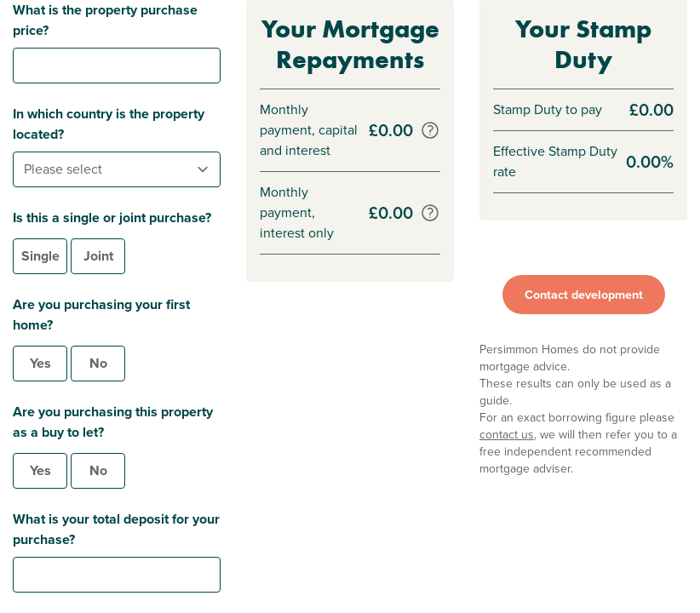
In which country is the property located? (109, 124)
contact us (507, 435)
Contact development (584, 295)
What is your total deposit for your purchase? (116, 529)
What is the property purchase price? (105, 20)
